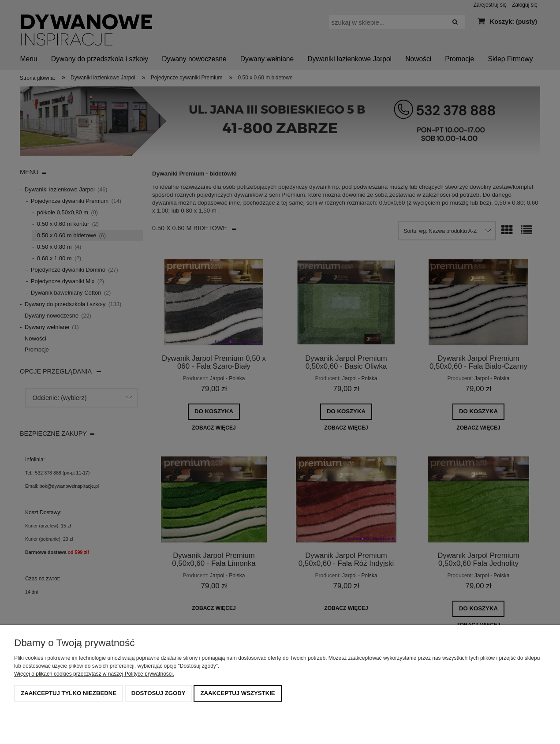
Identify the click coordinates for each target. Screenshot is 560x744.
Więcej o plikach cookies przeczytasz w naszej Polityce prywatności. (94, 674)
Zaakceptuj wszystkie (237, 693)
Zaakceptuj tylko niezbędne (69, 693)
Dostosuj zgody (159, 693)
